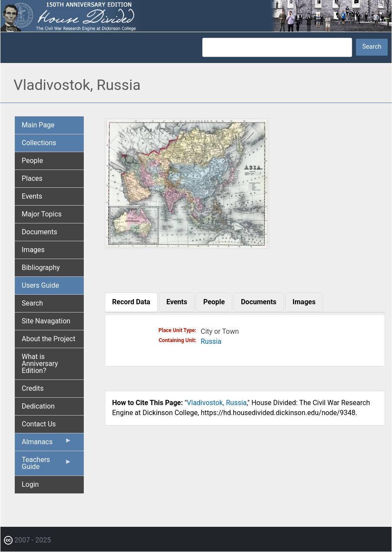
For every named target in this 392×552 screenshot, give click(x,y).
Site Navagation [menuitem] (46, 321)
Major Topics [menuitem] (42, 214)
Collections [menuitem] (39, 143)
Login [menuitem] (30, 484)
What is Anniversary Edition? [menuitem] (40, 364)
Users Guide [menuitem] (40, 285)
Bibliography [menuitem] (41, 268)
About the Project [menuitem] (48, 339)
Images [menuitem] (33, 250)
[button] (187, 246)
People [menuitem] (32, 161)
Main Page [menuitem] (38, 125)
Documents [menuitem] (40, 232)
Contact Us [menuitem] (39, 424)
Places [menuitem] (32, 178)
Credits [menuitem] (33, 388)
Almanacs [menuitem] (47, 444)
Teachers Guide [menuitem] (47, 466)
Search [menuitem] (32, 303)
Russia (211, 341)
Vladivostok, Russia (217, 403)
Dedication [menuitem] (38, 406)
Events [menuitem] (32, 196)
